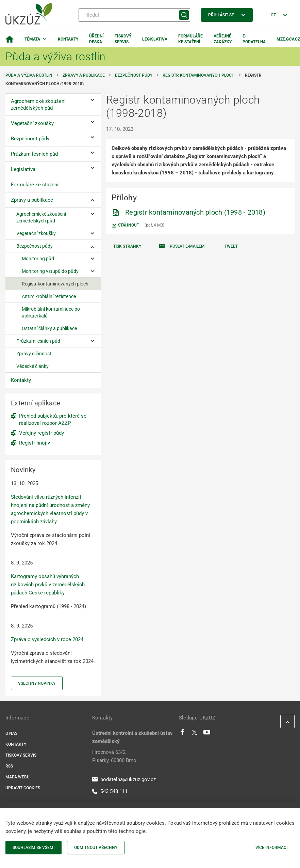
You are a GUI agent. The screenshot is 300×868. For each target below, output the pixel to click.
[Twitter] (195, 734)
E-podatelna (254, 39)
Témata (32, 39)
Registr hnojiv (35, 443)
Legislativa (155, 39)
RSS (9, 766)
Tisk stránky (127, 246)
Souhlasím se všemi (34, 848)
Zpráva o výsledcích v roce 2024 (47, 639)
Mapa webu (18, 777)
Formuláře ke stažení (190, 39)
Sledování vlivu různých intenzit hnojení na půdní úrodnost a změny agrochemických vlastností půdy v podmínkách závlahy (50, 509)
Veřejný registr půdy (41, 433)
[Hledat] (134, 15)
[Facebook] (182, 734)
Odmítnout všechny (96, 848)
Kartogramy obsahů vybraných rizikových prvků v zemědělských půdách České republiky (48, 585)
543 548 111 (110, 791)
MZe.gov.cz (288, 39)
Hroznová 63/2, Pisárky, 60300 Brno (114, 756)
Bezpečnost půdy (134, 75)
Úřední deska (96, 39)
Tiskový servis (123, 39)
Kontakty (68, 39)
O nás (11, 733)
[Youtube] (207, 734)
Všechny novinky (37, 683)
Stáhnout (125, 226)
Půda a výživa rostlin (29, 75)
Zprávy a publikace (84, 75)
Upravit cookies (23, 788)
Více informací (271, 848)
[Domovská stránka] (10, 39)
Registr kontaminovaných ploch (199, 75)
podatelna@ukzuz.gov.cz (124, 779)
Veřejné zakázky (223, 39)
